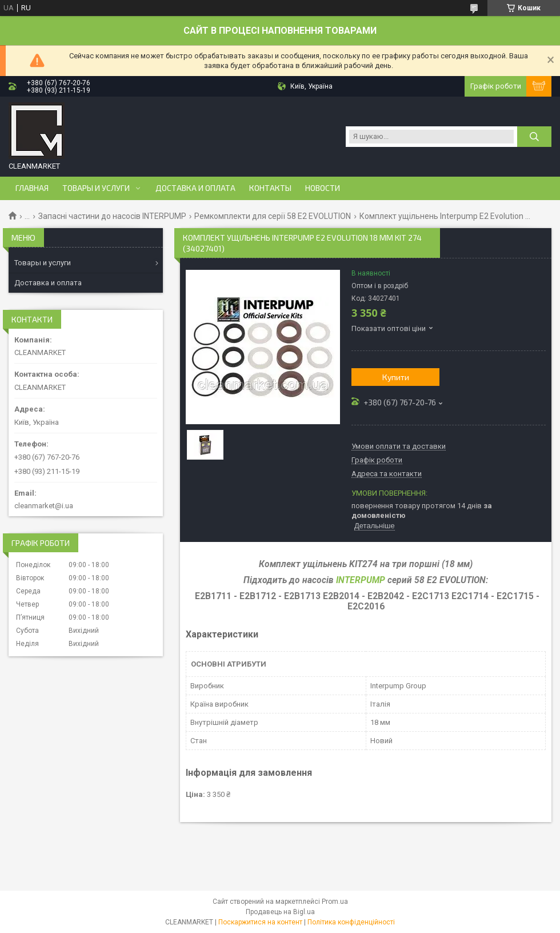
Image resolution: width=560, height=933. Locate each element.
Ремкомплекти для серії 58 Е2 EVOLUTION (273, 216)
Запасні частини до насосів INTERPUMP (112, 216)
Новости (323, 188)
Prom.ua (335, 902)
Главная (32, 188)
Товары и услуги (96, 188)
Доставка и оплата (195, 188)
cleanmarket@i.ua (44, 506)
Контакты (270, 188)
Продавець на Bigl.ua (280, 912)
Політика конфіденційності (351, 922)
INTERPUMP (361, 580)
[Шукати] (534, 137)
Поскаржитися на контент (260, 922)
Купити (396, 377)
